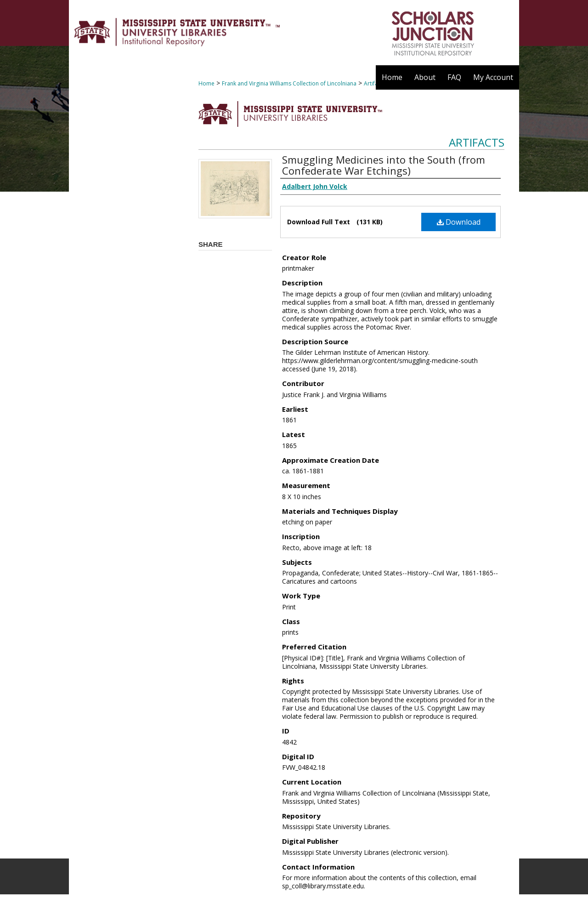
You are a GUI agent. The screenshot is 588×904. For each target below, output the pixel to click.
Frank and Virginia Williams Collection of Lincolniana (289, 83)
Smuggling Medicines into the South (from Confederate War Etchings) (384, 165)
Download (459, 222)
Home (206, 83)
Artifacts (477, 142)
